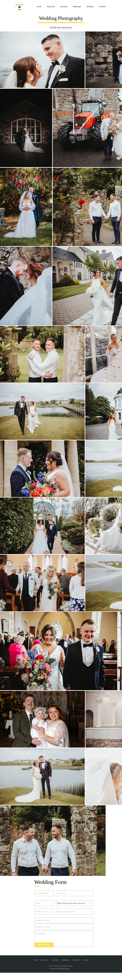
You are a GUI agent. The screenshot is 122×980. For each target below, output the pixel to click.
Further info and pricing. (61, 27)
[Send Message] (44, 945)
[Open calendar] (50, 912)
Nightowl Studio (64, 968)
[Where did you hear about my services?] (75, 903)
